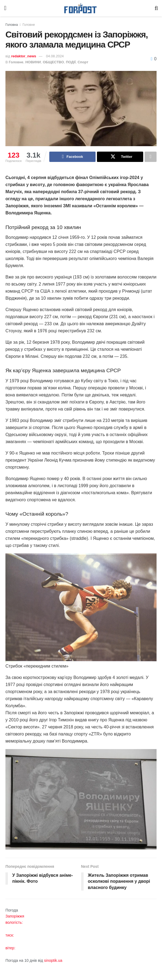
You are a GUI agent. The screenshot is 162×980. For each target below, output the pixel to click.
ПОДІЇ (71, 62)
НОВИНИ (33, 62)
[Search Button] (156, 8)
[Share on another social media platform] (151, 157)
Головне (29, 25)
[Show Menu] (5, 8)
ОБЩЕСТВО (53, 62)
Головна (12, 25)
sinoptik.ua (53, 961)
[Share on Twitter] (120, 157)
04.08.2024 (55, 56)
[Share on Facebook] (72, 157)
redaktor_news (24, 56)
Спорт (83, 62)
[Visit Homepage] (81, 8)
